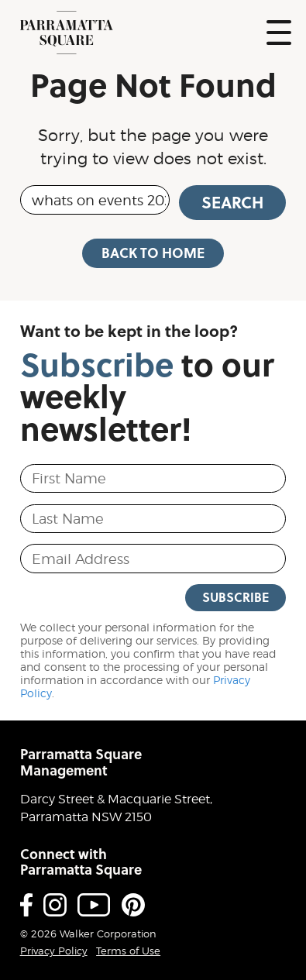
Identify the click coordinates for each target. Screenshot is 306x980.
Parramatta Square (67, 33)
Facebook (26, 905)
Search (232, 202)
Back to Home (153, 253)
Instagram (55, 905)
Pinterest (133, 905)
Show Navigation (279, 33)
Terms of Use (128, 951)
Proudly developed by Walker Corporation (265, 933)
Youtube (94, 905)
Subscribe (236, 597)
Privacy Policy (54, 951)
